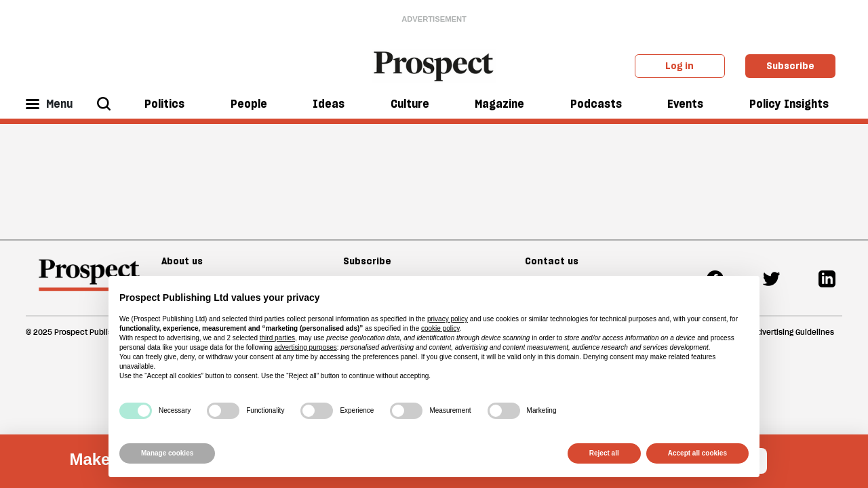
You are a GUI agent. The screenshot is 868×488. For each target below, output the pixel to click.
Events (685, 104)
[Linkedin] (827, 278)
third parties (277, 338)
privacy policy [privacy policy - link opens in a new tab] (448, 319)
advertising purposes (305, 347)
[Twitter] (771, 278)
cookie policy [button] (440, 328)
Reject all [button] (604, 453)
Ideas (329, 104)
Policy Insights (789, 104)
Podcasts (596, 104)
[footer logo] (89, 281)
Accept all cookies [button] (697, 453)
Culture (410, 104)
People (249, 104)
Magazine (499, 104)
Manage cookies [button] (167, 453)
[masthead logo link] (434, 65)
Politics (164, 104)
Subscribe (790, 66)
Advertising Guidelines (793, 332)
